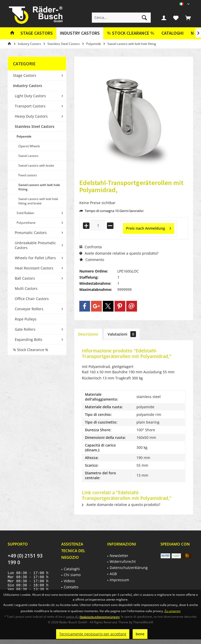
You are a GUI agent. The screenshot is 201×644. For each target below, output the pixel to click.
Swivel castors (28, 156)
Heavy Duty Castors (31, 116)
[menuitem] (188, 18)
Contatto (71, 587)
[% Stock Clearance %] (131, 33)
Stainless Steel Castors (35, 126)
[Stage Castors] (37, 33)
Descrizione (88, 334)
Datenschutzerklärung (129, 568)
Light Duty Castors (30, 96)
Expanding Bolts (29, 339)
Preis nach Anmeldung (149, 227)
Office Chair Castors (32, 299)
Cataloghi (173, 33)
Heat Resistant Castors (34, 268)
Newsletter (119, 556)
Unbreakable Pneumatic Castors (35, 245)
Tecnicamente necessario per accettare (93, 634)
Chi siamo (72, 575)
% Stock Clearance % (31, 350)
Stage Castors (25, 75)
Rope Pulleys (26, 319)
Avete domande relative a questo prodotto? (119, 253)
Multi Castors (26, 288)
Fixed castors (28, 175)
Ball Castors (25, 278)
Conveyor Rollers (29, 309)
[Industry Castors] (80, 33)
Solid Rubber (26, 213)
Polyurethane (26, 223)
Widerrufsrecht (123, 561)
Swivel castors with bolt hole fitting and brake (38, 201)
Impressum (119, 580)
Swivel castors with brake (36, 165)
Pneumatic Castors (31, 233)
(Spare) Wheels (29, 146)
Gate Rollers (25, 329)
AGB (113, 574)
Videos (69, 581)
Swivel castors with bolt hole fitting (39, 187)
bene (140, 634)
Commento (92, 260)
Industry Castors (28, 86)
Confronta (91, 247)
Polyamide (24, 136)
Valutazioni (122, 334)
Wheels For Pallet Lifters (35, 258)
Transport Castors (30, 106)
